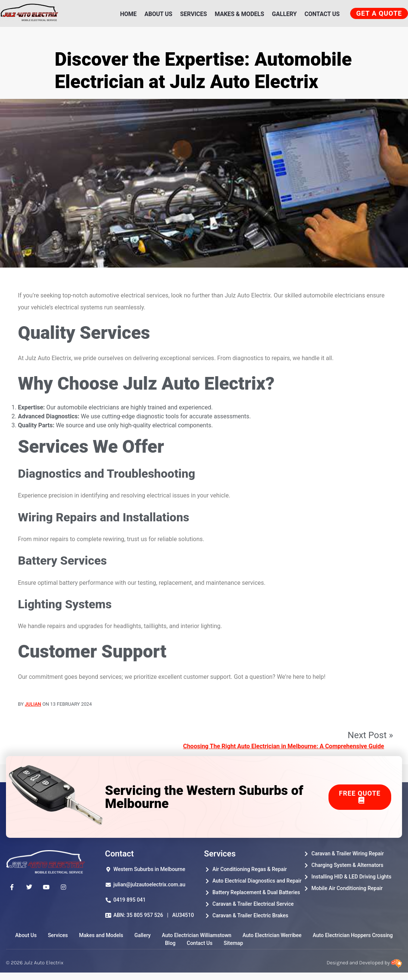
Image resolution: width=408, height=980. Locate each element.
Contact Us (321, 16)
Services (191, 16)
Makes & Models (238, 16)
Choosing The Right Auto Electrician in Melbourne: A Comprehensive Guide (284, 752)
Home (126, 16)
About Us (156, 16)
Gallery (283, 16)
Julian (33, 709)
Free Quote (360, 802)
